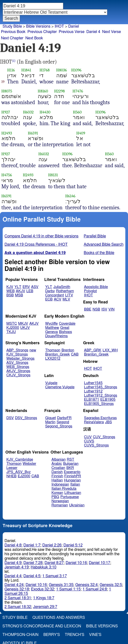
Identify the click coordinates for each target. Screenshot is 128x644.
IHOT (59, 26)
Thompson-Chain (20, 635)
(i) (14, 61)
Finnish (57, 476)
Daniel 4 (93, 32)
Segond (63, 422)
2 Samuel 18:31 (18, 598)
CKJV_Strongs (18, 375)
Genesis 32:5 (111, 585)
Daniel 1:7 (32, 545)
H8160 (43, 91)
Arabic (57, 464)
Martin (50, 422)
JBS (109, 422)
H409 (81, 133)
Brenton (68, 350)
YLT (18, 287)
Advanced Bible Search (104, 244)
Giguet (51, 418)
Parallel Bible (95, 236)
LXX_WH (110, 350)
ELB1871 (91, 400)
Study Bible (12, 26)
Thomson (53, 350)
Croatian (58, 468)
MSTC (12, 324)
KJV (10, 287)
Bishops (65, 332)
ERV (26, 287)
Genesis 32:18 (17, 589)
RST (71, 460)
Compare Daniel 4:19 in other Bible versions (42, 236)
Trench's (74, 635)
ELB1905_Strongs (99, 404)
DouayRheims (57, 336)
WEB (10, 291)
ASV (35, 287)
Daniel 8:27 (54, 563)
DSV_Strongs (26, 418)
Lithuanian (73, 493)
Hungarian (72, 480)
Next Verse (112, 32)
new (33, 350)
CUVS (89, 441)
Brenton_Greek (58, 354)
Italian (75, 484)
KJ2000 (13, 328)
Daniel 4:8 (13, 545)
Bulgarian (71, 464)
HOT (88, 369)
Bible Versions (38, 26)
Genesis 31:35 (61, 585)
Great (65, 328)
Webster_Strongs (20, 359)
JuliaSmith (62, 287)
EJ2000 (24, 476)
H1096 (76, 70)
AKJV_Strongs (18, 371)
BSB (10, 295)
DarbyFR (64, 418)
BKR (70, 468)
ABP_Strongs (17, 350)
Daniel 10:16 (76, 563)
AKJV (20, 291)
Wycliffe (51, 324)
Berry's (52, 635)
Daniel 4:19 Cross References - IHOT (36, 244)
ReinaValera (94, 422)
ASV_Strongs (17, 363)
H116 (11, 70)
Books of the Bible (99, 253)
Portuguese (70, 497)
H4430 (45, 112)
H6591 (33, 133)
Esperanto (72, 472)
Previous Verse (72, 32)
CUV (88, 437)
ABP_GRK (93, 350)
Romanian (60, 505)
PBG (55, 497)
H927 (6, 112)
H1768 (45, 70)
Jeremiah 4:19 (17, 567)
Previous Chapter (42, 32)
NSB (96, 309)
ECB (49, 299)
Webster (29, 464)
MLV (66, 299)
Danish (57, 472)
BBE (88, 309)
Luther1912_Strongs (101, 395)
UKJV (25, 328)
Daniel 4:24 (14, 585)
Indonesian (60, 484)
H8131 (53, 175)
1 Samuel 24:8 (95, 589)
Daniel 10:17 (100, 563)
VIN (112, 309)
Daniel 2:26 (52, 545)
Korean (57, 493)
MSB (19, 295)
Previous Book (13, 32)
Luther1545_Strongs (101, 387)
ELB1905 (108, 400)
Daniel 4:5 (32, 576)
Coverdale (67, 324)
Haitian (57, 480)
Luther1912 (93, 391)
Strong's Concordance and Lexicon (42, 626)
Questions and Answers (59, 618)
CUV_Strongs (104, 437)
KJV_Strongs (17, 354)
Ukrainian (77, 505)
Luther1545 (93, 383)
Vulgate (51, 383)
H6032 (28, 112)
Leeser (12, 468)
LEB (30, 291)
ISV (104, 309)
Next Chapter (12, 38)
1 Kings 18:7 (44, 598)
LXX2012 (53, 359)
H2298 (59, 91)
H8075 (7, 91)
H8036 (62, 70)
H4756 (7, 175)
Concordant (55, 295)
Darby (50, 291)
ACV (58, 299)
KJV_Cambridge (20, 460)
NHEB (11, 476)
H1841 (26, 70)
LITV (69, 295)
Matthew (52, 328)
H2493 (7, 133)
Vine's (95, 635)
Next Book (34, 38)
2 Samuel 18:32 (18, 607)
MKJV (23, 324)
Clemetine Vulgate (60, 387)
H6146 (70, 196)
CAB (75, 354)
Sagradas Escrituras (100, 418)
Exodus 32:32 (42, 589)
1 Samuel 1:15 (68, 589)
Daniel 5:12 (73, 545)
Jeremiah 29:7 (45, 607)
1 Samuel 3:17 (55, 576)
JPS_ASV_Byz (18, 472)
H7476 (78, 91)
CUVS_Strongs (96, 445)
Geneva (52, 332)
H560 (77, 112)
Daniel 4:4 (13, 576)
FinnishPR (73, 476)
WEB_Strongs (18, 367)
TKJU (11, 332)
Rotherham (65, 291)
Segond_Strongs (59, 426)
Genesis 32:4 (87, 585)
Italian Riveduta (64, 489)
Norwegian (60, 501)
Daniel (73, 26)
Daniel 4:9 (13, 563)
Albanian (59, 460)
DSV (10, 418)
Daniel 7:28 (33, 563)
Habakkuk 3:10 (44, 567)
